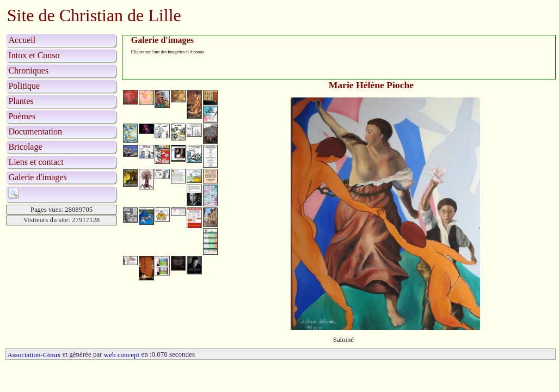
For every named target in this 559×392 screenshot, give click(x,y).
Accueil (22, 40)
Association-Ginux (34, 355)
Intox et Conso (34, 55)
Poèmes (22, 116)
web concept (122, 355)
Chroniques (28, 71)
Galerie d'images (37, 177)
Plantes (21, 101)
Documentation (35, 131)
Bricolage (25, 147)
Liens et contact (36, 162)
